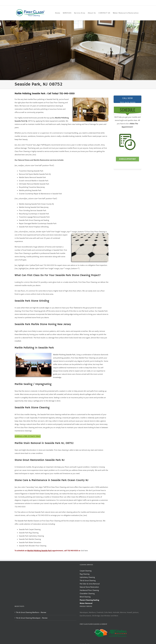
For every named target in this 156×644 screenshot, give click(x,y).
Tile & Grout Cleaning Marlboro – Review (31, 612)
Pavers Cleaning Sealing (89, 600)
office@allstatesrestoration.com (132, 3)
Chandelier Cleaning (87, 593)
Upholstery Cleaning (87, 577)
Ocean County (45, 494)
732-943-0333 (128, 100)
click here (84, 551)
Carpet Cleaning (86, 571)
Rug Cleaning (85, 574)
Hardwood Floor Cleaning (89, 590)
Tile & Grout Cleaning (88, 580)
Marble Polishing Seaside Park (64, 355)
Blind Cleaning (85, 597)
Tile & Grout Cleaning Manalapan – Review (32, 618)
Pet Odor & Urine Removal (90, 584)
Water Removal (86, 603)
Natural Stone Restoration (89, 587)
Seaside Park (22, 521)
